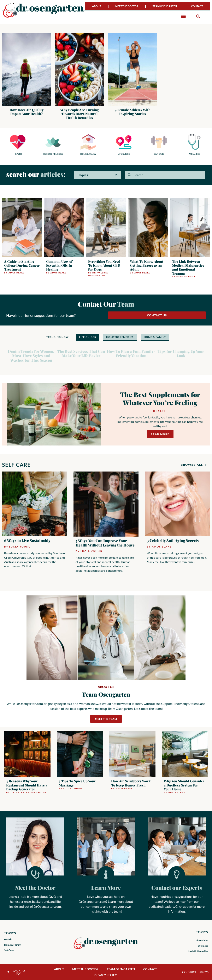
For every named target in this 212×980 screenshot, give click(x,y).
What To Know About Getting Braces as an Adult (147, 265)
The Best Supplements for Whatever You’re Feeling (160, 398)
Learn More (106, 888)
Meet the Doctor (127, 6)
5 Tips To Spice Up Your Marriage (77, 783)
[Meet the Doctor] (35, 874)
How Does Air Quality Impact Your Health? (26, 112)
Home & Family (12, 945)
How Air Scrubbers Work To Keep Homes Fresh (131, 783)
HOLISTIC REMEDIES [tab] (120, 337)
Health (160, 411)
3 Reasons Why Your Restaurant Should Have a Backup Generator (27, 785)
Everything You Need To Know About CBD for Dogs (104, 265)
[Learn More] (106, 874)
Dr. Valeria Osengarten (98, 274)
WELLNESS (194, 154)
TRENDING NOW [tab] (58, 337)
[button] (183, 16)
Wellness (203, 946)
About (97, 6)
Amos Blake (17, 273)
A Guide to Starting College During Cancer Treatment (22, 265)
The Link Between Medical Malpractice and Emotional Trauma (188, 267)
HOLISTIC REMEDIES (53, 154)
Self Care (9, 950)
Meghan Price (186, 277)
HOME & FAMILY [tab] (155, 337)
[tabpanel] (106, 354)
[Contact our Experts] (177, 874)
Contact (197, 6)
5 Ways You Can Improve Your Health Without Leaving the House (105, 543)
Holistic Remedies (198, 951)
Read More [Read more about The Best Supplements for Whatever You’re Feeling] (160, 434)
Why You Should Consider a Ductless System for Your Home (184, 785)
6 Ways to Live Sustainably (27, 540)
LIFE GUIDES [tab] (87, 337)
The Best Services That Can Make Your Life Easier (81, 354)
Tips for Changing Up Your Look (181, 354)
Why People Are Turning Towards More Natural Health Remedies (79, 114)
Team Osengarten (165, 6)
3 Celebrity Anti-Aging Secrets (173, 540)
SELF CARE (159, 154)
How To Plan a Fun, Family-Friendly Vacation (131, 354)
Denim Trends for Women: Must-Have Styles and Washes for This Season (31, 356)
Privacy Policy (105, 975)
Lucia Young (20, 547)
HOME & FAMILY (88, 154)
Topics (98, 175)
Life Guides (202, 940)
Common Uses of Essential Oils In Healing (59, 265)
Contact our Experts (177, 888)
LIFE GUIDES (124, 154)
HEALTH (18, 154)
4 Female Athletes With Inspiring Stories (133, 112)
